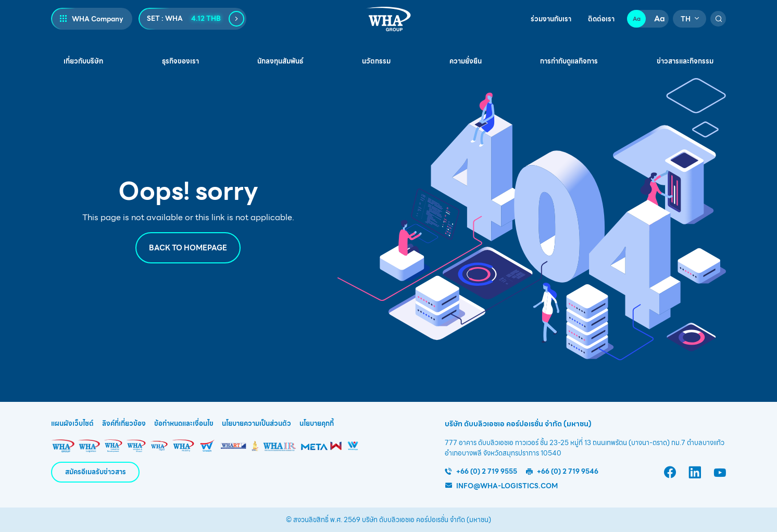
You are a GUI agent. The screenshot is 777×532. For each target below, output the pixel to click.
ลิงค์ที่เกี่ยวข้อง (124, 424)
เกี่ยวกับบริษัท (83, 61)
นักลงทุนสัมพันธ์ (280, 61)
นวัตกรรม (376, 61)
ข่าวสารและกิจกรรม (685, 61)
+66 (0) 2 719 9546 (568, 471)
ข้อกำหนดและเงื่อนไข (184, 424)
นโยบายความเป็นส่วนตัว (256, 424)
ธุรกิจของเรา (180, 61)
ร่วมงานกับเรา (551, 19)
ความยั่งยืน (466, 61)
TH (686, 19)
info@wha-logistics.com (507, 486)
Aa (637, 19)
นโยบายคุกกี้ (317, 424)
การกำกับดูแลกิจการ (569, 61)
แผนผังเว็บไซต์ (72, 424)
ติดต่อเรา (601, 19)
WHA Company (98, 19)
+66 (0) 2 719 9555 (487, 471)
